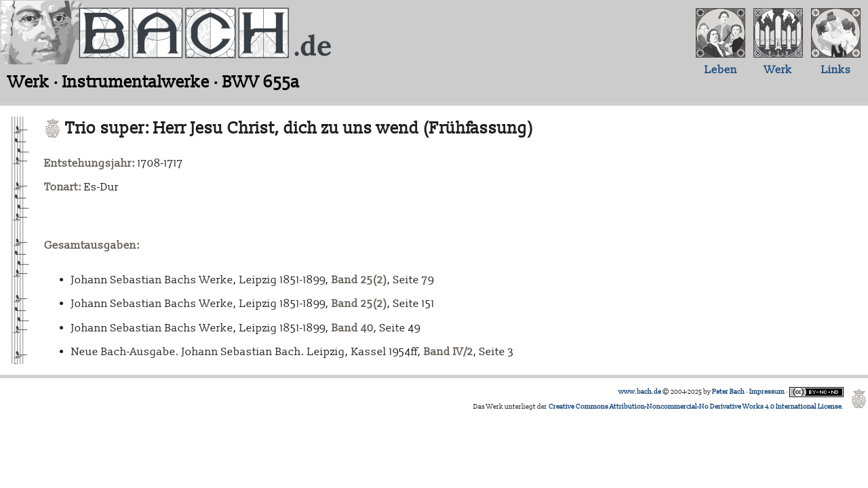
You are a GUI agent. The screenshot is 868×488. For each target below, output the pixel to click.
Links (836, 70)
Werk (778, 70)
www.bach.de (640, 392)
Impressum (767, 392)
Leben (721, 70)
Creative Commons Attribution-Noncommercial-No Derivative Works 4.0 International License (695, 407)
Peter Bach (728, 392)
